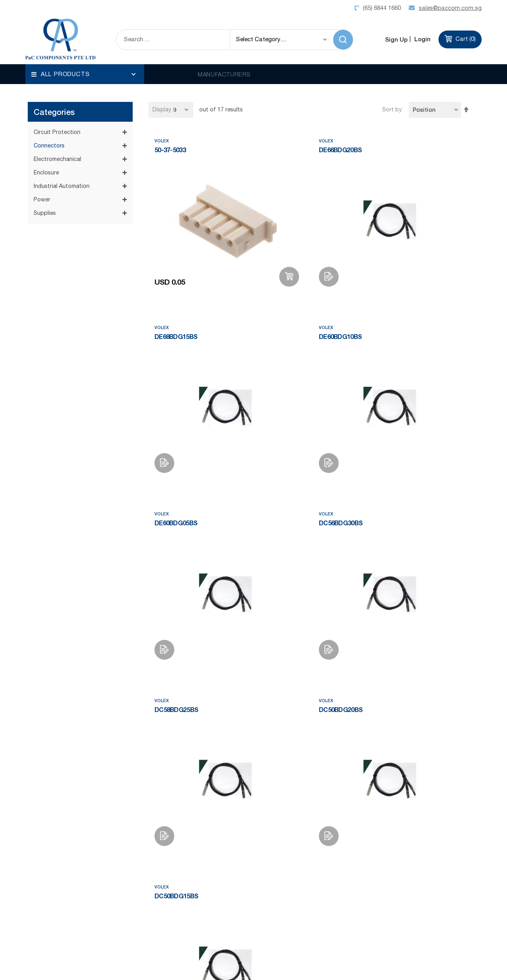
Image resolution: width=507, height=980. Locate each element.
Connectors (49, 96)
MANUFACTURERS (224, 74)
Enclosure (46, 122)
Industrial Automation (62, 136)
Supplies (45, 163)
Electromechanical (57, 109)
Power (42, 149)
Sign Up (396, 39)
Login (422, 39)
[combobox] (173, 40)
